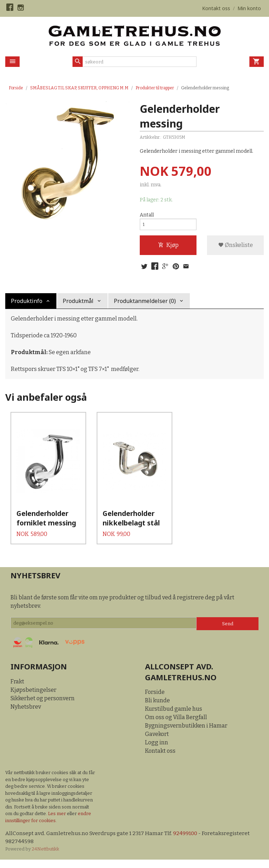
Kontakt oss (160, 759)
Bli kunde (157, 708)
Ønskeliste (236, 247)
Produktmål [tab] (78, 304)
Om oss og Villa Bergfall (176, 725)
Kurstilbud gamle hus (174, 717)
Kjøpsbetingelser (33, 698)
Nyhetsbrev (26, 714)
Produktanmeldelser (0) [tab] (145, 304)
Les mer (57, 822)
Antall (147, 215)
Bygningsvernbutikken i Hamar (186, 734)
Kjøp (168, 247)
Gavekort (157, 742)
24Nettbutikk (46, 858)
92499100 (188, 842)
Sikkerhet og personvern (43, 706)
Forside (16, 88)
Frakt (17, 689)
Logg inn (157, 750)
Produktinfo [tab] (27, 304)
